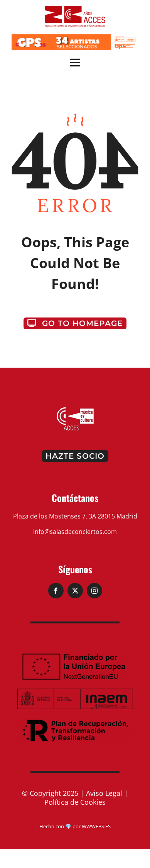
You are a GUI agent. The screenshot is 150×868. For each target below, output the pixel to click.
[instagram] (94, 591)
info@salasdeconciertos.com (75, 532)
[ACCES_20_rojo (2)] (75, 9)
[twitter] (75, 591)
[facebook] (56, 591)
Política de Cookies (75, 802)
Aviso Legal (104, 793)
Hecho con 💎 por (61, 826)
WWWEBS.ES (96, 826)
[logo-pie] (75, 409)
